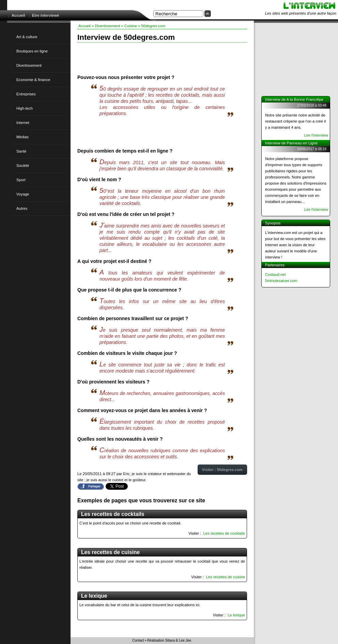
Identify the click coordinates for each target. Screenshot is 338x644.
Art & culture (27, 37)
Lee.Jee (185, 640)
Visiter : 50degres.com (222, 470)
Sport (21, 180)
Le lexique (236, 615)
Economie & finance (33, 80)
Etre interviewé (46, 15)
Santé (21, 151)
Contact (138, 640)
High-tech (25, 108)
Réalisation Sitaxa (161, 640)
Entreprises (26, 94)
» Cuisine (129, 26)
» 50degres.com (152, 26)
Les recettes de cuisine (226, 577)
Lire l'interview (316, 135)
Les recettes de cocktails (224, 533)
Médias (22, 137)
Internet (23, 123)
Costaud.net (275, 274)
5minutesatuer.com (281, 281)
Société (23, 166)
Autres (22, 208)
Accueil (18, 15)
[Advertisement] (162, 58)
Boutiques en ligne (32, 51)
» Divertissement (106, 26)
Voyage (23, 194)
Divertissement (29, 65)
